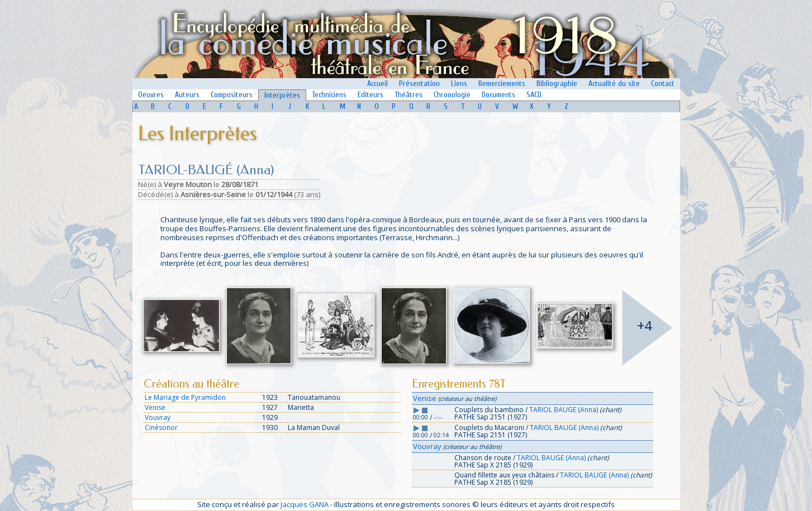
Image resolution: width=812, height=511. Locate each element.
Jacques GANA (305, 504)
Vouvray (158, 417)
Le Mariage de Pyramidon (185, 397)
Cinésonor (161, 428)
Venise (155, 407)
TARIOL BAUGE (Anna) (564, 410)
